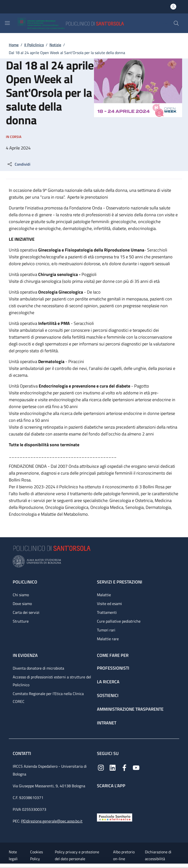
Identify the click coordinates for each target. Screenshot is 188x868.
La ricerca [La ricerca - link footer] (108, 682)
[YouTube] (136, 767)
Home (14, 45)
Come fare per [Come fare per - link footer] (113, 655)
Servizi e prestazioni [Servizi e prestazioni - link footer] (120, 582)
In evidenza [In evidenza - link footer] (25, 655)
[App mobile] (101, 800)
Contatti (22, 753)
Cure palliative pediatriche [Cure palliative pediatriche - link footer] (119, 621)
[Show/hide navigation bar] (7, 23)
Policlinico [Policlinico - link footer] (25, 582)
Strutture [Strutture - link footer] (21, 621)
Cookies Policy (36, 855)
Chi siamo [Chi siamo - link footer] (21, 595)
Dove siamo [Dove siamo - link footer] (22, 604)
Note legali (13, 855)
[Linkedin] (113, 767)
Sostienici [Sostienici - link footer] (108, 695)
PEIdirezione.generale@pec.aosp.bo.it (52, 821)
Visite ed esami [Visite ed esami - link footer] (109, 604)
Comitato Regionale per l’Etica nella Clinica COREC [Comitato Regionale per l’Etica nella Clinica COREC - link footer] (48, 697)
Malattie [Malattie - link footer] (104, 595)
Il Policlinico (34, 45)
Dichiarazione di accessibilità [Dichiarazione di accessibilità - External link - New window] (158, 855)
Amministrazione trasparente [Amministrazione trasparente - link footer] (130, 709)
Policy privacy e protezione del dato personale (77, 855)
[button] (176, 23)
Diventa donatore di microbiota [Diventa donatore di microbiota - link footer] (38, 668)
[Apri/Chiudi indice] (2, 866)
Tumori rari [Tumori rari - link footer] (106, 630)
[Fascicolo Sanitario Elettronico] (115, 817)
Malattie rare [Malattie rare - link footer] (108, 639)
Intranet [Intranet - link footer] (107, 723)
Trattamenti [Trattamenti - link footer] (107, 612)
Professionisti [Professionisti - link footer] (113, 668)
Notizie (55, 45)
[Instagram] (101, 767)
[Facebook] (124, 767)
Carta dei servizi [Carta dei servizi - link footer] (26, 612)
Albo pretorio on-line (124, 855)
